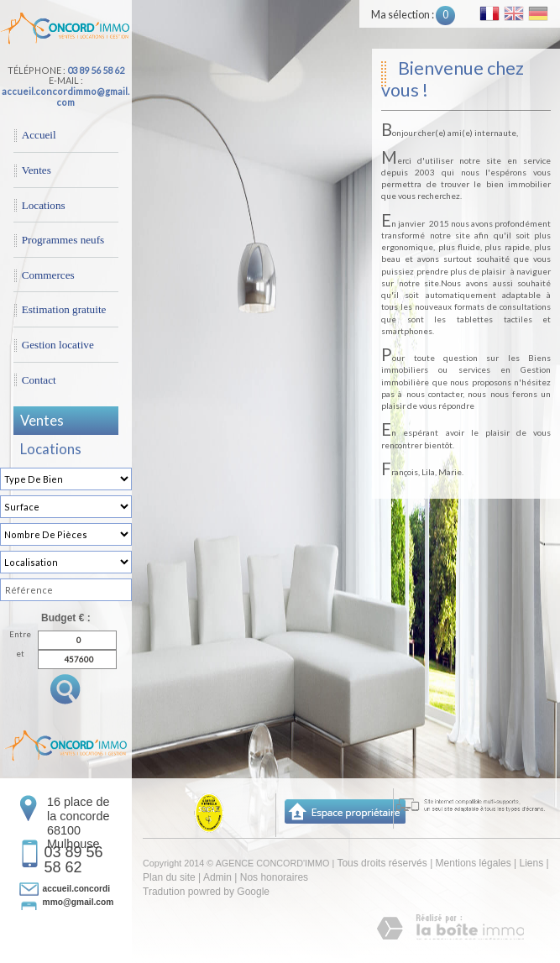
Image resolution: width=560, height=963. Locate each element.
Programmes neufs (63, 240)
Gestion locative (58, 345)
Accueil (39, 135)
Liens (531, 863)
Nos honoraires (274, 877)
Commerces (48, 275)
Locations (44, 205)
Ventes (37, 170)
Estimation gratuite (64, 309)
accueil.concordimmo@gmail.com (65, 97)
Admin (217, 877)
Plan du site (169, 877)
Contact (39, 380)
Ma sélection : (413, 15)
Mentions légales (474, 863)
